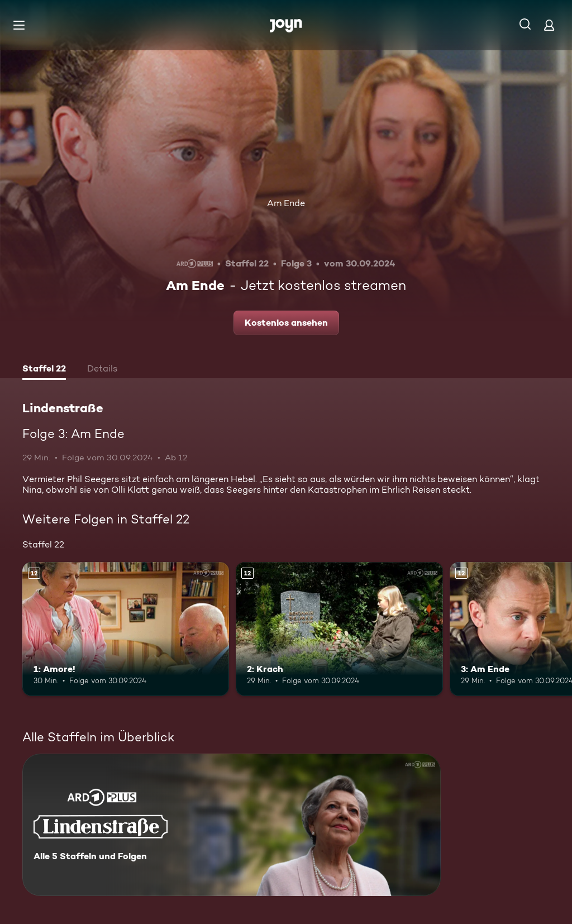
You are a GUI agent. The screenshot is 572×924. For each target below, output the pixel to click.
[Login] (549, 25)
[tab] (44, 370)
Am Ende (286, 203)
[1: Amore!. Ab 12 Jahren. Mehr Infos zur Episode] (126, 629)
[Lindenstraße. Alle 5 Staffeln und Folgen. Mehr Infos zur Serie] (232, 825)
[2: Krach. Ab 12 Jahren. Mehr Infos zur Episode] (339, 629)
